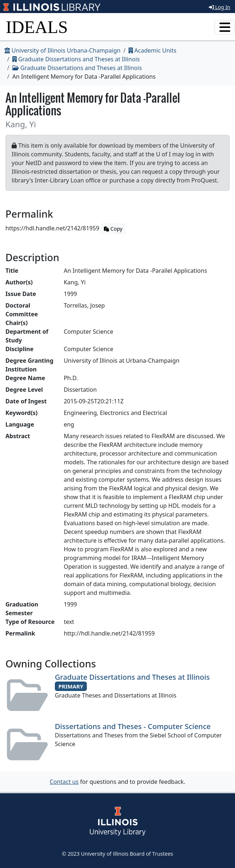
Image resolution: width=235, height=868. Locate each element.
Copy (113, 229)
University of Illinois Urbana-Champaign (62, 50)
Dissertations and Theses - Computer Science (133, 726)
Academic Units (153, 50)
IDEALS (37, 27)
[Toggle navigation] (225, 27)
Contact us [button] (64, 782)
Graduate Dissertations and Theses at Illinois (76, 59)
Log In (220, 7)
